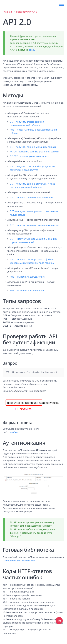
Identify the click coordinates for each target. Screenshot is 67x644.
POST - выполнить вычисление (27, 290)
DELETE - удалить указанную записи (29, 156)
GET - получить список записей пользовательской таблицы (27, 123)
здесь (32, 50)
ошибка (13, 432)
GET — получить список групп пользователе (34, 225)
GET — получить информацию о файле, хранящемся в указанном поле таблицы (32, 261)
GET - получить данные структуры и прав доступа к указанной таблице (32, 185)
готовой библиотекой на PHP (19, 561)
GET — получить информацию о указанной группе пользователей (33, 240)
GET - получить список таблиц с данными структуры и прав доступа (33, 168)
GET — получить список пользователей (31, 197)
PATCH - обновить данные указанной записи (34, 152)
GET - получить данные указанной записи (33, 147)
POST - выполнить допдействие (27, 277)
